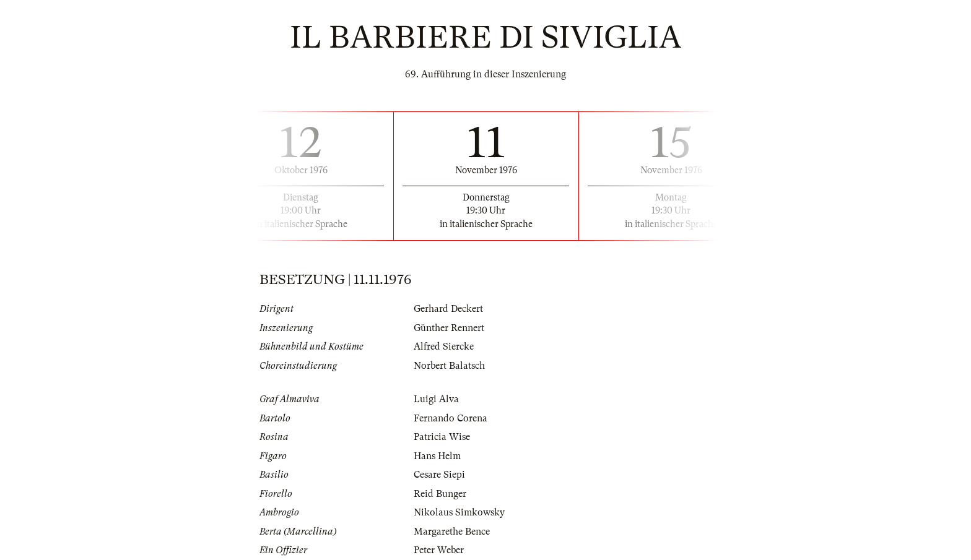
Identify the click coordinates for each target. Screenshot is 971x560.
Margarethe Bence (452, 532)
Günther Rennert (449, 328)
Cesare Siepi (439, 475)
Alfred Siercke (444, 347)
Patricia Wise (442, 437)
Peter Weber (439, 550)
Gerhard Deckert (448, 309)
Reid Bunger (440, 494)
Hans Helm (437, 456)
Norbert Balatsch (449, 366)
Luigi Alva (436, 399)
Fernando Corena (451, 418)
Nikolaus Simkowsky (459, 512)
